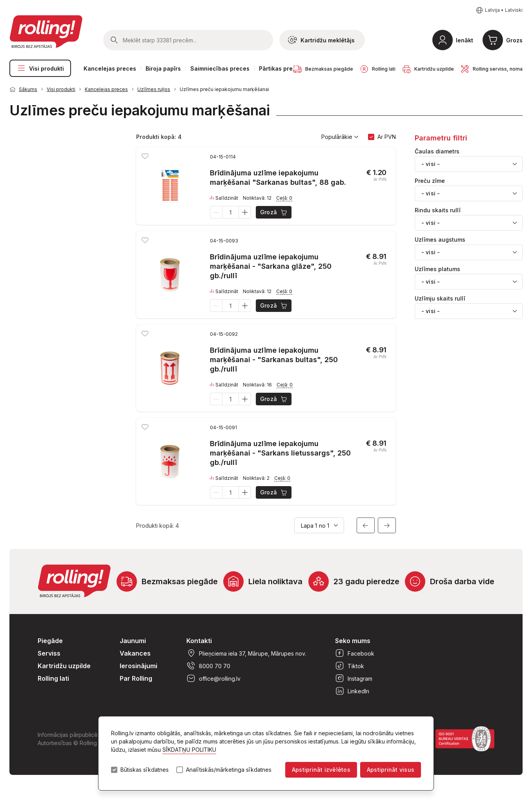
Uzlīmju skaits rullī (440, 299)
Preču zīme (430, 181)
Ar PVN (387, 137)
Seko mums (353, 641)
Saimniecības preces (220, 68)
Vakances (135, 653)
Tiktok (350, 666)
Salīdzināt (224, 198)
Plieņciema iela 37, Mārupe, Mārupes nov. (246, 653)
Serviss (49, 653)
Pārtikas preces (281, 68)
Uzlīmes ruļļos (154, 89)
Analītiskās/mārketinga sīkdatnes (229, 770)
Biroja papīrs (163, 68)
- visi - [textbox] (431, 164)
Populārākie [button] (340, 137)
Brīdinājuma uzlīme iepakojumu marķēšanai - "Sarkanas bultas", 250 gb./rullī (274, 360)
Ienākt (465, 40)
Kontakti (199, 641)
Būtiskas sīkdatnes (145, 770)
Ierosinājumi (138, 666)
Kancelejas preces (110, 68)
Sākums (28, 89)
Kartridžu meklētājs (321, 40)
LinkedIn (352, 691)
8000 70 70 (208, 666)
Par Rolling (136, 678)
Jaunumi (133, 641)
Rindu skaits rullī (438, 210)
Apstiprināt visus (391, 770)
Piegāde (50, 641)
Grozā (274, 212)
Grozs (514, 40)
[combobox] (469, 164)
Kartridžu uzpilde (64, 666)
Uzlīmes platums (437, 269)
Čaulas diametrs (437, 151)
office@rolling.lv (213, 678)
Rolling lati (53, 678)
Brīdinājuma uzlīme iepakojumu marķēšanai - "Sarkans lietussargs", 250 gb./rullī (280, 453)
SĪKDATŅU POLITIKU (189, 750)
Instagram (354, 678)
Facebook (355, 653)
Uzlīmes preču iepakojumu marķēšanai (224, 89)
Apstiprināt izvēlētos (321, 770)
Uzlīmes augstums (440, 240)
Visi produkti (40, 68)
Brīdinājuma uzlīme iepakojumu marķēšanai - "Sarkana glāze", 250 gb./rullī (271, 266)
